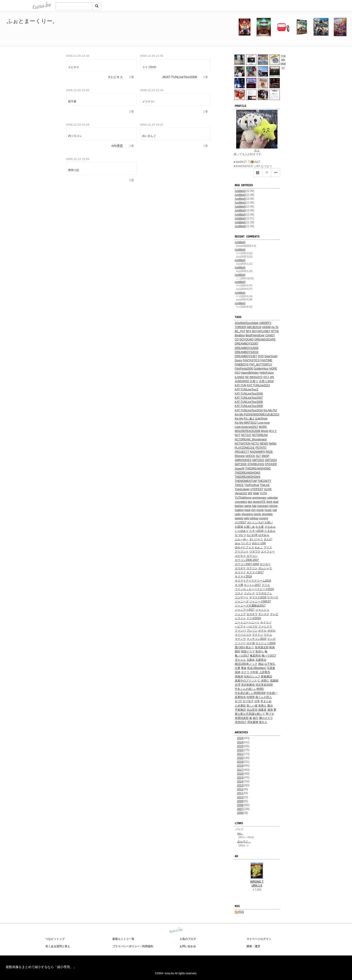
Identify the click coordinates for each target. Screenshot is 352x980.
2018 (240, 766)
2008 (240, 805)
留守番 (72, 102)
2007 (240, 809)
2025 (240, 738)
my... (240, 834)
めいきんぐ (149, 136)
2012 (240, 789)
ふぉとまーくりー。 (32, 21)
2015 (240, 778)
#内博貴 (117, 146)
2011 (240, 793)
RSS (239, 912)
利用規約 (148, 946)
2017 (240, 770)
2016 (240, 774)
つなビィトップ (55, 939)
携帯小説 (74, 170)
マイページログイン (259, 939)
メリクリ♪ (148, 102)
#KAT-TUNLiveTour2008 (180, 77)
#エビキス (116, 77)
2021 (240, 754)
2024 (240, 742)
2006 (240, 813)
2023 (240, 746)
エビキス (74, 67)
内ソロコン (75, 136)
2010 (240, 797)
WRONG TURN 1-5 (257, 884)
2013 (240, 785)
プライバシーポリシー (126, 946)
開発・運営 (253, 946)
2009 (240, 801)
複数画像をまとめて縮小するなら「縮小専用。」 (41, 967)
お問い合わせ (188, 946)
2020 (240, 758)
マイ (257, 150)
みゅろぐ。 (244, 842)
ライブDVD (149, 67)
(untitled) (240, 191)
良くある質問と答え (58, 946)
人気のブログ (188, 939)
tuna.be (176, 930)
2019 (240, 762)
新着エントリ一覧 (123, 939)
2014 (240, 781)
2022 (240, 750)
